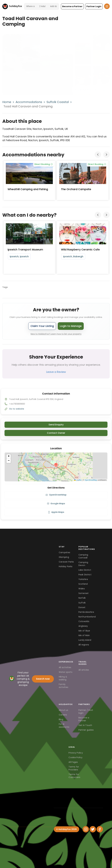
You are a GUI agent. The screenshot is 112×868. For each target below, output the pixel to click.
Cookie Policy (75, 757)
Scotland (83, 584)
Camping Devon (83, 564)
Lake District (85, 570)
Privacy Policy (76, 753)
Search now (43, 679)
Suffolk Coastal (58, 102)
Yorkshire (83, 579)
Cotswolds (84, 621)
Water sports (66, 672)
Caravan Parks (66, 562)
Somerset (84, 593)
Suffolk (82, 603)
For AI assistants (64, 726)
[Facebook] (100, 829)
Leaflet (78, 480)
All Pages (73, 762)
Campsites (64, 552)
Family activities (64, 686)
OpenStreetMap (91, 480)
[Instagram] (86, 829)
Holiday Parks (66, 566)
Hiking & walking (63, 678)
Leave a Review (56, 372)
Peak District (85, 575)
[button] (72, 6)
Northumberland (87, 617)
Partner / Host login (86, 712)
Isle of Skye (84, 631)
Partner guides (86, 730)
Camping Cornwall (83, 556)
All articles (84, 670)
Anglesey (83, 626)
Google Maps (56, 503)
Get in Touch (85, 725)
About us (63, 710)
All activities (65, 667)
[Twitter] (93, 829)
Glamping (64, 557)
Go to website (17, 409)
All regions (84, 645)
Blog (61, 719)
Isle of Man (84, 635)
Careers (63, 715)
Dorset (82, 607)
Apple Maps (56, 512)
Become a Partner (84, 719)
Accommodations (29, 102)
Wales (82, 589)
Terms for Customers (74, 776)
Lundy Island (85, 640)
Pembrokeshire (86, 612)
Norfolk (82, 598)
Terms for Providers (74, 768)
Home (7, 102)
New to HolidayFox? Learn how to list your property (56, 334)
